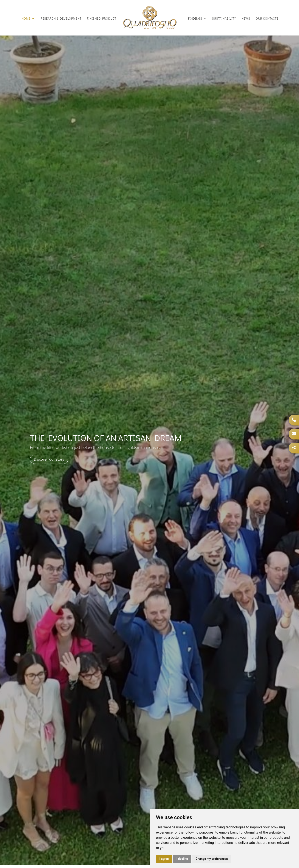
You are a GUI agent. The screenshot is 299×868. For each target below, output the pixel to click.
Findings (195, 19)
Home (26, 19)
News (246, 19)
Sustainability (224, 19)
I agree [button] (164, 859)
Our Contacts (267, 19)
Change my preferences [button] (212, 859)
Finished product (102, 19)
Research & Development (61, 19)
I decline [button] (182, 859)
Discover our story (49, 459)
